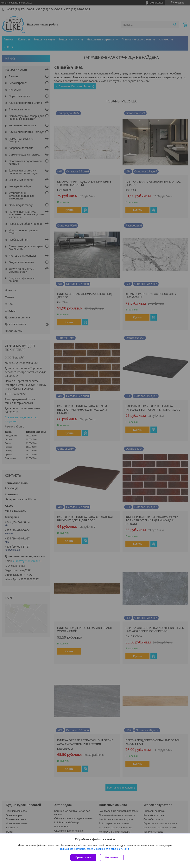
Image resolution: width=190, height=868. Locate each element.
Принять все (83, 857)
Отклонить (112, 857)
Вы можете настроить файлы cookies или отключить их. (94, 849)
